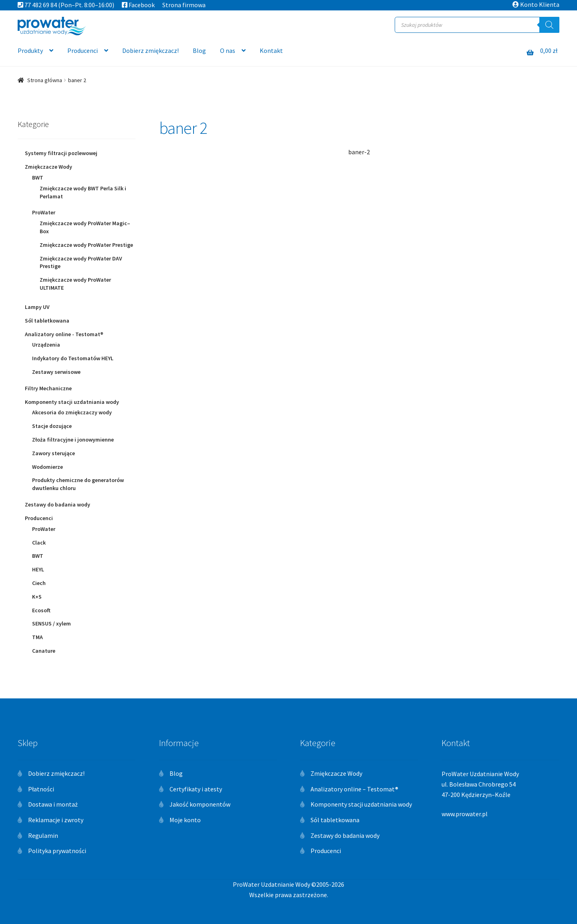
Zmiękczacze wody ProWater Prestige (86, 245)
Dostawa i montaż (53, 804)
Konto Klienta (536, 4)
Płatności (41, 789)
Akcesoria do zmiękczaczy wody (72, 412)
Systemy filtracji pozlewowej (61, 153)
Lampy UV (37, 307)
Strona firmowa (184, 5)
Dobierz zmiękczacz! (150, 50)
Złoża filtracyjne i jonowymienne (73, 440)
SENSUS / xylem (51, 623)
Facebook (138, 5)
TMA (37, 637)
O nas (228, 50)
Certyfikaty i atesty (196, 789)
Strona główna (45, 80)
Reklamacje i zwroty (56, 820)
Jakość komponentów (200, 804)
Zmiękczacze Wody (48, 167)
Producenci (83, 50)
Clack (39, 543)
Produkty (30, 50)
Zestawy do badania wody (57, 504)
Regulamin (43, 835)
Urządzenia (46, 345)
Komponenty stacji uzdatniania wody (72, 402)
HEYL (38, 569)
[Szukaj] (549, 25)
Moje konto (185, 820)
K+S (37, 597)
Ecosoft (41, 610)
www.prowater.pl (465, 814)
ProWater (44, 212)
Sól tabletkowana (47, 321)
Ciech (39, 583)
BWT (38, 178)
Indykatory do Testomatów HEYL (73, 358)
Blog (199, 50)
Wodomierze (47, 467)
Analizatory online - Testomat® (64, 334)
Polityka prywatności (57, 851)
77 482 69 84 (37, 5)
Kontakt (271, 50)
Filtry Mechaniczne (48, 388)
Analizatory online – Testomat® (354, 789)
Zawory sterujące (53, 453)
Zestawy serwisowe (56, 372)
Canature (44, 651)
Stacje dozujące (52, 426)
